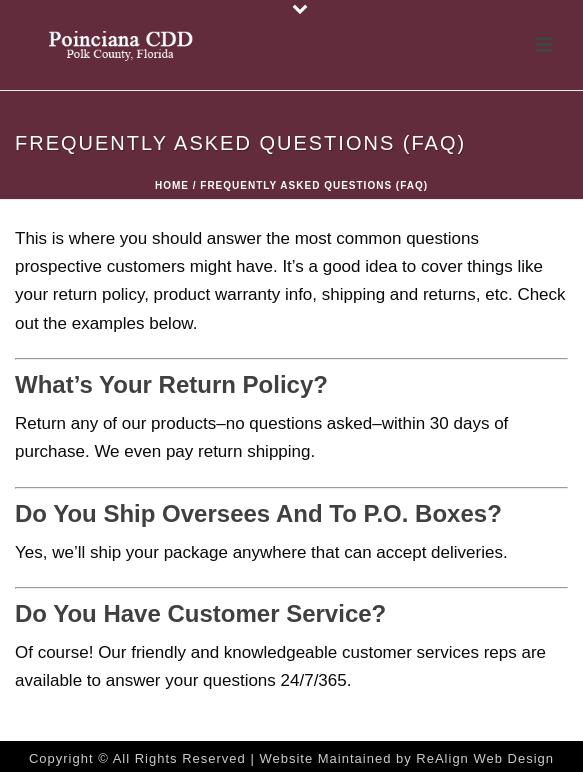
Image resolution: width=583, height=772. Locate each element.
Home (172, 185)
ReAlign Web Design (485, 758)
